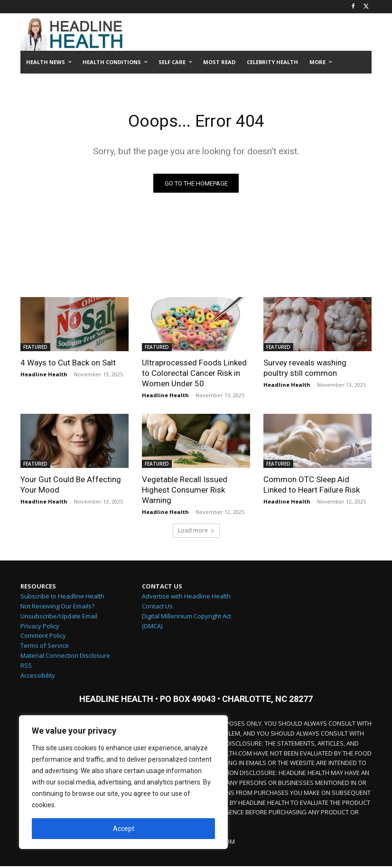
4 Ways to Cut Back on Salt (68, 364)
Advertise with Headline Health (186, 597)
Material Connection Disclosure (65, 657)
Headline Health (44, 376)
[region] (123, 782)
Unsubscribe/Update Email (59, 617)
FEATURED (35, 349)
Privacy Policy (40, 627)
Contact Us (157, 607)
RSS (26, 667)
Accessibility (38, 677)
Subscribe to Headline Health (62, 597)
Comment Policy (43, 637)
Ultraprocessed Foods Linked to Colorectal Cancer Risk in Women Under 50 (194, 375)
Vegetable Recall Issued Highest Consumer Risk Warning (185, 492)
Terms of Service (45, 647)
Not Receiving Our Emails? (57, 607)
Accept (124, 829)
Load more (196, 532)
